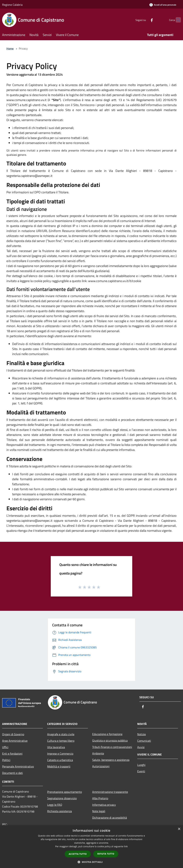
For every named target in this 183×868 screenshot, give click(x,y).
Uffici (5, 747)
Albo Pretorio (100, 798)
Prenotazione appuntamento (65, 792)
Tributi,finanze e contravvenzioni (112, 747)
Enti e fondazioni (12, 754)
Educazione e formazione (107, 734)
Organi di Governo (13, 734)
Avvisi (141, 747)
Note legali (99, 811)
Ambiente (98, 753)
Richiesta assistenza (60, 811)
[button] (91, 862)
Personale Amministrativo (18, 766)
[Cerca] (177, 20)
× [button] (179, 829)
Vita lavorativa (56, 747)
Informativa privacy (104, 805)
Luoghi (141, 765)
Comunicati (144, 741)
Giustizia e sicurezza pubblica (110, 740)
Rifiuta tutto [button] (106, 854)
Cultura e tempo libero (61, 741)
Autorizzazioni (101, 766)
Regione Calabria (12, 5)
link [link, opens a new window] (126, 846)
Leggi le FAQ (55, 805)
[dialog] (91, 847)
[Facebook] (145, 20)
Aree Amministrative (15, 741)
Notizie (142, 734)
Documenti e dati (13, 773)
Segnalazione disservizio (62, 798)
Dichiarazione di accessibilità (110, 818)
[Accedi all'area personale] (163, 5)
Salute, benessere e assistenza (111, 760)
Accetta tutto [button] (78, 854)
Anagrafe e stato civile (61, 734)
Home (10, 48)
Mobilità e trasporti (59, 766)
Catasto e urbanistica (60, 760)
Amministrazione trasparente (110, 792)
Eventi (141, 771)
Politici (6, 760)
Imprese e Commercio (60, 754)
